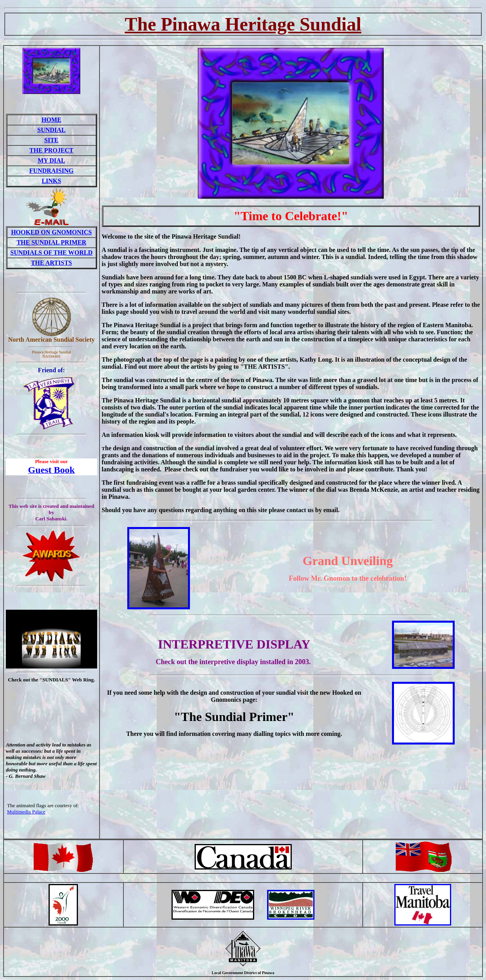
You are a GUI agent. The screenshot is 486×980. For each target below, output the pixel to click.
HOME (51, 120)
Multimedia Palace (26, 812)
